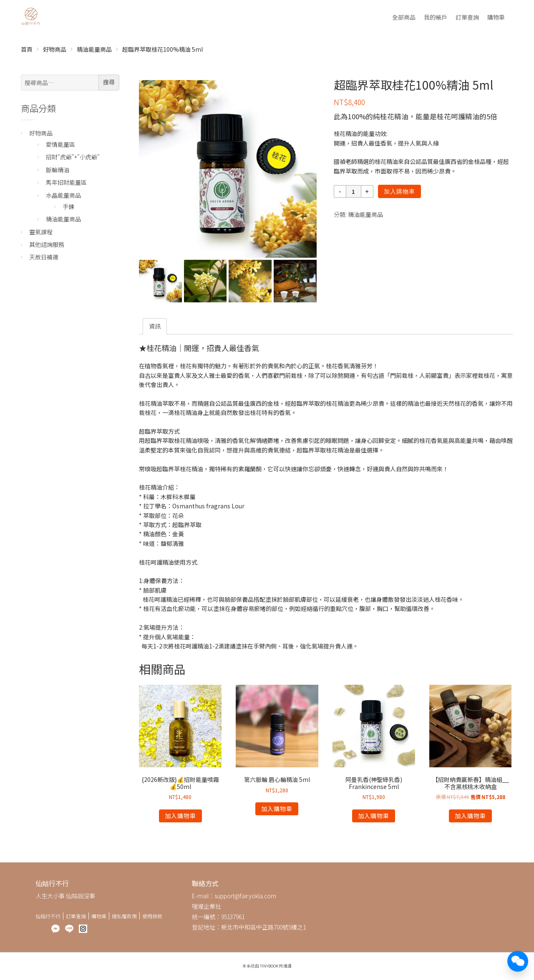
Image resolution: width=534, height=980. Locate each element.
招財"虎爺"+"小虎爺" (73, 157)
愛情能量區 (60, 144)
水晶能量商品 (63, 195)
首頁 (27, 49)
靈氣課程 (41, 232)
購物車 (496, 17)
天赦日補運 (44, 257)
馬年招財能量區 (66, 182)
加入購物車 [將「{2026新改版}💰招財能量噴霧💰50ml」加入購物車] (180, 816)
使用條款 (152, 916)
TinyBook (269, 966)
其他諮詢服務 (47, 244)
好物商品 (55, 49)
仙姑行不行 (48, 916)
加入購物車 (399, 191)
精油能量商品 (94, 49)
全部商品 (404, 17)
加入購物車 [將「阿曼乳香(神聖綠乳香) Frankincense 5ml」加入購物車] (374, 816)
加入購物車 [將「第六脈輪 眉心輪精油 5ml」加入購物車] (277, 809)
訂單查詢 (467, 17)
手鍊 (68, 206)
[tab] (155, 326)
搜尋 (109, 82)
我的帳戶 (436, 17)
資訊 (155, 326)
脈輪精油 (58, 170)
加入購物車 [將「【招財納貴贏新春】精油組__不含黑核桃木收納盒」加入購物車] (470, 816)
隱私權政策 (124, 916)
